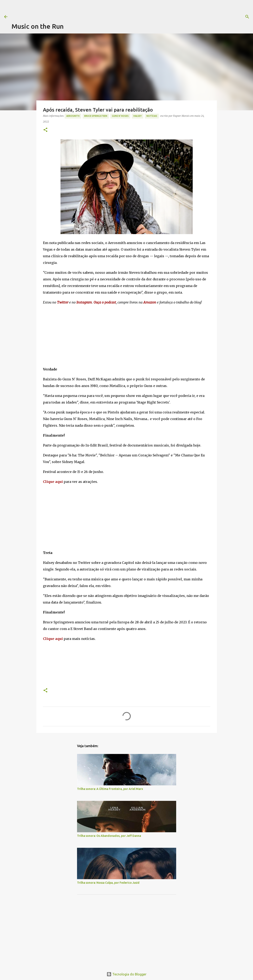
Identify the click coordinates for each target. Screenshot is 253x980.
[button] (45, 130)
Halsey (138, 116)
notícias (152, 116)
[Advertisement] (87, 9)
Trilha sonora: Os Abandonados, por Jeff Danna (109, 836)
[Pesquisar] (168, 17)
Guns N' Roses (120, 116)
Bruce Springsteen (96, 116)
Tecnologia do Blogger (126, 974)
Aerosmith (73, 116)
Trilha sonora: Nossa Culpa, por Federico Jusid (108, 883)
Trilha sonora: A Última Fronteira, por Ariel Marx (110, 789)
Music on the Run (38, 26)
